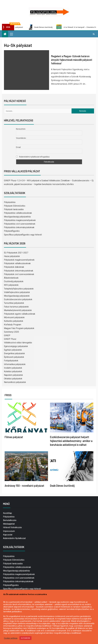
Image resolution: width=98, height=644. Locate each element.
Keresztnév (21, 129)
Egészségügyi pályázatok (16, 346)
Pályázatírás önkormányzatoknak (19, 227)
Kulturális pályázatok (14, 321)
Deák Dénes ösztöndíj (42, 27)
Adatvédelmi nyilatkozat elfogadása (33, 157)
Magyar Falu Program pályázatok (19, 328)
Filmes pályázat (14, 437)
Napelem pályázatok (13, 375)
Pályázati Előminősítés (15, 206)
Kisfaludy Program (13, 325)
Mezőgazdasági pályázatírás (17, 217)
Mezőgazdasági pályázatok (17, 296)
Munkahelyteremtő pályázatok (18, 310)
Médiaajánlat (9, 524)
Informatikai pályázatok (15, 364)
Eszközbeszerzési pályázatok (18, 299)
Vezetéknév (21, 138)
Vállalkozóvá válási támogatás (18, 343)
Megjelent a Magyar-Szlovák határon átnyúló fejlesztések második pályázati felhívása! (72, 60)
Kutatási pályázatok (13, 371)
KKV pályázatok (11, 285)
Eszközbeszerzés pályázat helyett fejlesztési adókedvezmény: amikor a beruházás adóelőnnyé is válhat (71, 441)
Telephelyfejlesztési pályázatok (19, 289)
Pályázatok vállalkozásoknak (17, 263)
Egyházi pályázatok (13, 350)
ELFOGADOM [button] (25, 638)
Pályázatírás (10, 202)
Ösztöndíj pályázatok (14, 281)
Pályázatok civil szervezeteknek (19, 274)
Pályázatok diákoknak (14, 267)
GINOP (7, 335)
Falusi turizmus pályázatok (16, 307)
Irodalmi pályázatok (13, 368)
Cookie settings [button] (11, 638)
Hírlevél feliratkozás (12, 527)
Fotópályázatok (11, 361)
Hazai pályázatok (12, 256)
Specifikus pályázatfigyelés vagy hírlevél (23, 235)
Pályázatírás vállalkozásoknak (18, 213)
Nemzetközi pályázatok (15, 382)
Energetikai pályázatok (14, 353)
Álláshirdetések (11, 278)
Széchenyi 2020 (11, 332)
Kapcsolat (8, 535)
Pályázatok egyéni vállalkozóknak (20, 314)
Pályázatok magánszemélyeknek (19, 260)
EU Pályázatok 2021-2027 (16, 253)
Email (18, 147)
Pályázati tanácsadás (14, 209)
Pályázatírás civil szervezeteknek (20, 224)
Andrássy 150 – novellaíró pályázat (24, 486)
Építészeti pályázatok (14, 357)
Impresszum (9, 531)
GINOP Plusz (10, 339)
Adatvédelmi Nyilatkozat (14, 538)
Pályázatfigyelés (12, 231)
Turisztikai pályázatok (14, 303)
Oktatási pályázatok (13, 379)
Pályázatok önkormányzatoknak (19, 271)
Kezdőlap (7, 513)
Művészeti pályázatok (14, 317)
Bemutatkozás (10, 520)
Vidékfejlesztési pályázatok (17, 292)
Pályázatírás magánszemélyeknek (20, 220)
